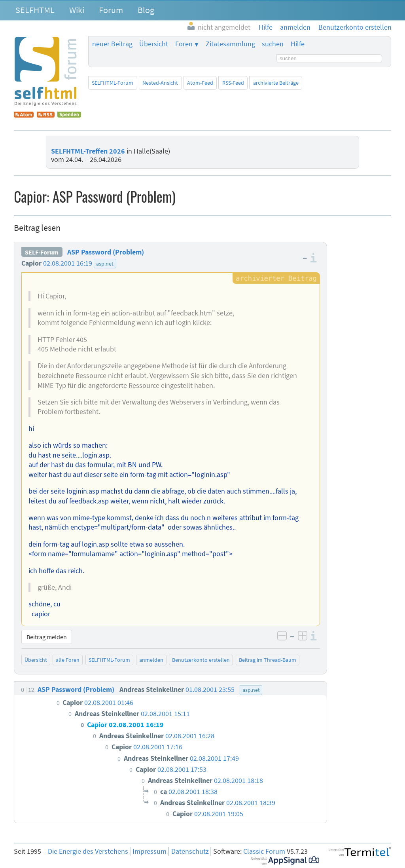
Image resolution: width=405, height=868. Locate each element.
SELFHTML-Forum (113, 83)
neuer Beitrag (112, 44)
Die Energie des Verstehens (88, 851)
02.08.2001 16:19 (68, 263)
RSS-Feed (233, 83)
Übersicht (154, 44)
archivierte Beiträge (276, 83)
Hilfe (298, 44)
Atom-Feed (200, 83)
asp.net (105, 264)
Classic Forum (264, 851)
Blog (146, 10)
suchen (273, 44)
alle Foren (68, 660)
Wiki (77, 10)
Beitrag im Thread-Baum (268, 660)
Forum (111, 10)
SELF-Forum (42, 252)
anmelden (151, 660)
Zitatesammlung (230, 44)
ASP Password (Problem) (106, 252)
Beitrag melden (47, 637)
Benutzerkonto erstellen (201, 660)
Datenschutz (190, 851)
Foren (184, 44)
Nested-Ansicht (160, 83)
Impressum (150, 851)
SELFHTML (35, 10)
